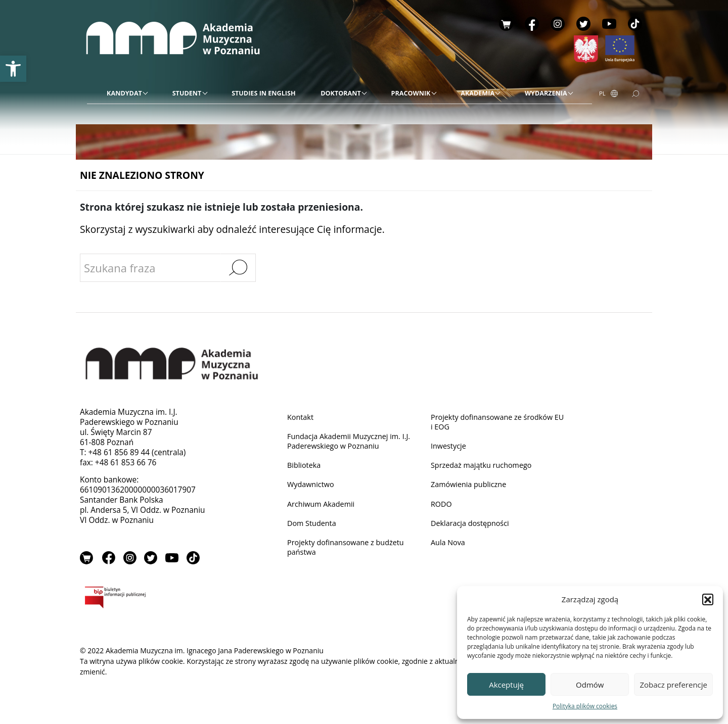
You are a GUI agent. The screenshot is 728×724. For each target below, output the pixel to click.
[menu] (339, 93)
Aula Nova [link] (449, 547)
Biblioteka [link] (305, 468)
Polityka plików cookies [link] (585, 706)
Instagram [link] (558, 24)
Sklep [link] (506, 24)
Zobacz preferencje (673, 685)
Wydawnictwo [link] (312, 487)
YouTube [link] (609, 24)
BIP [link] (148, 600)
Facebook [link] (532, 24)
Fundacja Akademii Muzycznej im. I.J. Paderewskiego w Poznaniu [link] (353, 442)
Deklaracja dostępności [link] (473, 527)
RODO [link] (442, 507)
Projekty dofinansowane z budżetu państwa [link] (350, 552)
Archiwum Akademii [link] (323, 507)
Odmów (590, 685)
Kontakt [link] (301, 417)
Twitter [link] (583, 24)
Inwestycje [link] (450, 447)
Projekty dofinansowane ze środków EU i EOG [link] (496, 422)
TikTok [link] (635, 24)
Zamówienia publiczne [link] (471, 487)
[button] (708, 599)
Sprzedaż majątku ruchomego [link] (485, 468)
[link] (13, 69)
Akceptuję (506, 685)
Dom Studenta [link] (313, 527)
